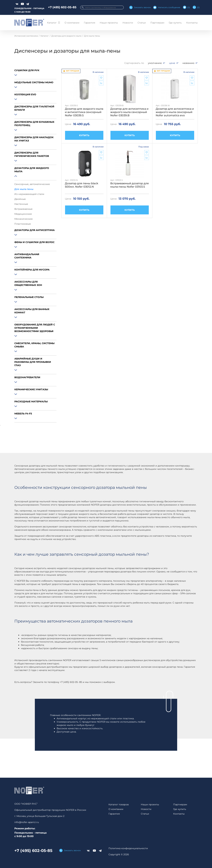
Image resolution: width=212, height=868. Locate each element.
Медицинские (23, 214)
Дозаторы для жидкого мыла (32, 170)
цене (172, 63)
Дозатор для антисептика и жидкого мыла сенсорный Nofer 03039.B (129, 112)
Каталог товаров (119, 804)
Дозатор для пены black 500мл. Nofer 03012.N (82, 185)
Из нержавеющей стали (29, 194)
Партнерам (157, 23)
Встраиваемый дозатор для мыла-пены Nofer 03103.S (130, 185)
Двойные (20, 199)
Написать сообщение (169, 7)
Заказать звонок (142, 7)
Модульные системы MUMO (34, 82)
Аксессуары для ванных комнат (32, 311)
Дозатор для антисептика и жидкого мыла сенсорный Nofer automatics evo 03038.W (175, 112)
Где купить (175, 23)
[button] (35, 76)
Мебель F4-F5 (23, 414)
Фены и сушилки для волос (34, 242)
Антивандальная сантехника (27, 256)
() (189, 7)
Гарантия (89, 23)
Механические (24, 219)
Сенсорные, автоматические (32, 184)
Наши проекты (109, 23)
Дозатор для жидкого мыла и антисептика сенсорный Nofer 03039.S (84, 112)
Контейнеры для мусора (32, 270)
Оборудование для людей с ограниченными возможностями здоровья (35, 328)
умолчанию (155, 63)
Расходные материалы (31, 401)
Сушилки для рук (27, 70)
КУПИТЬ (84, 135)
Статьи (142, 23)
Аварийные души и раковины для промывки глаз (33, 362)
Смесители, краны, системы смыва (34, 345)
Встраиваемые (23, 209)
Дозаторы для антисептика (35, 230)
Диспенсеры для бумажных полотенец (34, 124)
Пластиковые (23, 224)
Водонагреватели (27, 377)
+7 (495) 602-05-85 (62, 7)
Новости (128, 23)
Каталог (52, 23)
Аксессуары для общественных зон (28, 283)
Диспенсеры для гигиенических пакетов (32, 154)
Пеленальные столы (29, 297)
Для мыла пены (24, 189)
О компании (72, 23)
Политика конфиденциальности (128, 848)
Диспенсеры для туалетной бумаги (34, 108)
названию (188, 63)
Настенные (21, 204)
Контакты (192, 23)
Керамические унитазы (31, 389)
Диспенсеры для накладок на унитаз (34, 139)
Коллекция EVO (25, 94)
